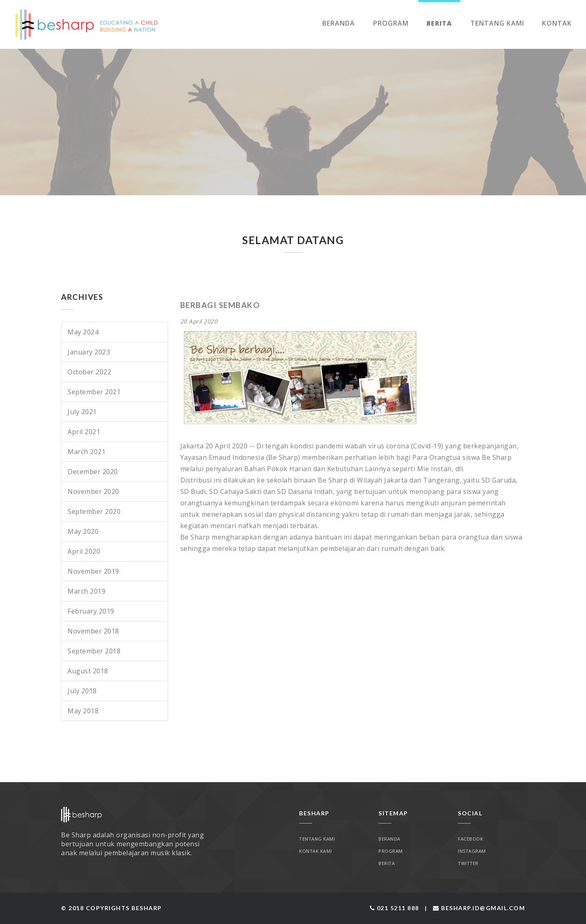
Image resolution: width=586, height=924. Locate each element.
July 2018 (82, 691)
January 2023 (89, 352)
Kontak (557, 23)
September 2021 (94, 392)
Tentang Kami (497, 23)
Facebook (470, 839)
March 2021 (86, 452)
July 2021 (82, 412)
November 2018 (93, 631)
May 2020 (83, 531)
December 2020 (93, 472)
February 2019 (91, 611)
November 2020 (93, 491)
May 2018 (83, 711)
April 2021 (84, 432)
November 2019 (93, 571)
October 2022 (89, 372)
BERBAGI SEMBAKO (220, 305)
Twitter (468, 863)
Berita (439, 23)
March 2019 (86, 591)
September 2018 (94, 651)
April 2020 (84, 551)
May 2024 (83, 332)
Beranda (339, 23)
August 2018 (88, 671)
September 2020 (94, 511)
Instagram (472, 851)
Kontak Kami (316, 851)
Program (391, 23)
